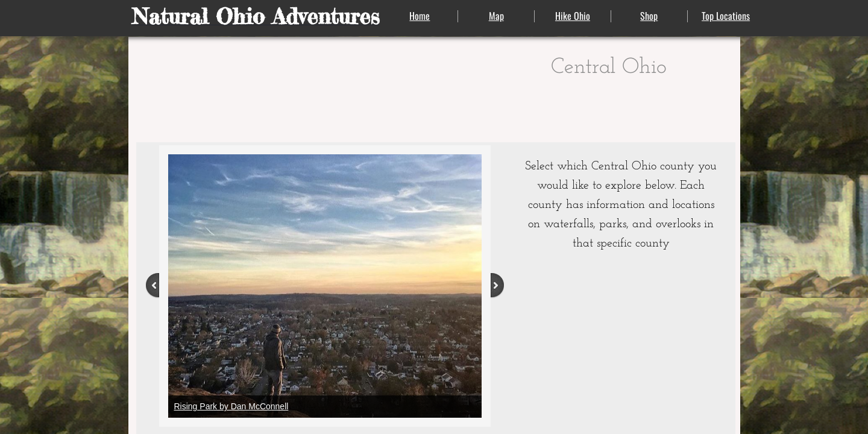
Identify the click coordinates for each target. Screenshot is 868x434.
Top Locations (726, 16)
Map (496, 16)
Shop (649, 16)
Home (420, 16)
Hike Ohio (573, 16)
